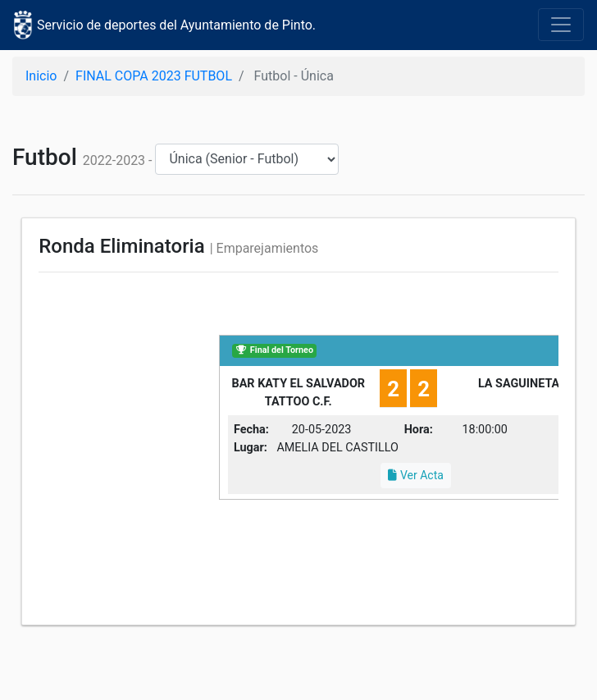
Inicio (41, 76)
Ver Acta (415, 475)
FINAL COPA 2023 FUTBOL (154, 76)
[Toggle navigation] (561, 25)
